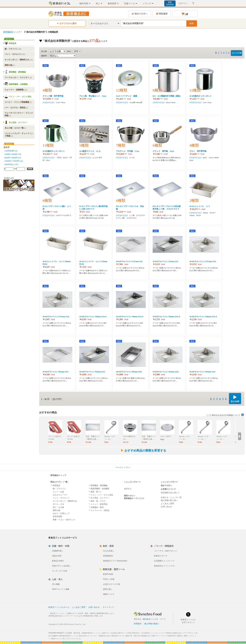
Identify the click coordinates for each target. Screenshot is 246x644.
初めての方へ (140, 14)
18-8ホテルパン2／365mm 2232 (166, 372)
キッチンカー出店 (60, 571)
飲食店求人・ (145, 633)
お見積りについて (168, 489)
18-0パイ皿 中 (166, 436)
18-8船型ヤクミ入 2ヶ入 (90, 151)
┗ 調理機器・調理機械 (98, 486)
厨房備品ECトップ (12, 32)
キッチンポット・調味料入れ (19, 60)
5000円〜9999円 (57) (13, 158)
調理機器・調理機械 (17, 72)
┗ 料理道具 (55, 486)
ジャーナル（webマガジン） (166, 551)
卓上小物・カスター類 (15, 128)
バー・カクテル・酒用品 (16, 108)
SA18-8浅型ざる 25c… (129, 438)
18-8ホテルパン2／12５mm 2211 (129, 261)
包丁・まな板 (58, 507)
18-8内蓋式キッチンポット (201, 96)
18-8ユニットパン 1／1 (200, 206)
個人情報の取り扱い (169, 500)
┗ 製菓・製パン (95, 492)
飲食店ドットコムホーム (59, 607)
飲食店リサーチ (161, 556)
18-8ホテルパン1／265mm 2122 (202, 372)
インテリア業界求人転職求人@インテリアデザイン (176, 633)
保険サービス (109, 594)
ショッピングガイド (169, 482)
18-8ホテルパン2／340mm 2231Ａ (167, 317)
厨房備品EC (108, 556)
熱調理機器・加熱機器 (18, 84)
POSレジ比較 (109, 579)
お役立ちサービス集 (112, 584)
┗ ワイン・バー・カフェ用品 (101, 495)
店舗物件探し (58, 551)
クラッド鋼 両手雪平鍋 (53, 96)
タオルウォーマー (60, 495)
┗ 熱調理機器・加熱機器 (99, 489)
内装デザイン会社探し (61, 566)
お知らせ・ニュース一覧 (171, 497)
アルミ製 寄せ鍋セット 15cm (93, 96)
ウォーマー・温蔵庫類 (16, 90)
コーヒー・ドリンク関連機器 (18, 102)
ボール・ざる (58, 504)
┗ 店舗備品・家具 (96, 507)
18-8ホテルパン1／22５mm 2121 (56, 317)
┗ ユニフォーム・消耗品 (99, 510)
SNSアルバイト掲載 (61, 589)
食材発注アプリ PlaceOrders (115, 561)
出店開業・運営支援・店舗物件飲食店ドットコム (83, 633)
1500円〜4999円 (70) (13, 154)
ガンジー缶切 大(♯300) (55, 438)
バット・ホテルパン (15, 54)
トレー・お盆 (58, 492)
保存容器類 (57, 517)
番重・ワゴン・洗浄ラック (64, 520)
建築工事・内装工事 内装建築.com (138, 636)
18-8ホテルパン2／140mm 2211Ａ (93, 317)
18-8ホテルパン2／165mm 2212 (55, 372)
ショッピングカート (132, 482)
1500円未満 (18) (11, 151)
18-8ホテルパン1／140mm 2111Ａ (130, 317)
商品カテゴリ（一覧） (60, 482)
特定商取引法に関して (170, 493)
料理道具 (13, 43)
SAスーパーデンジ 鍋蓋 (127, 96)
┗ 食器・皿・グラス (97, 501)
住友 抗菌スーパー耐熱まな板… (93, 438)
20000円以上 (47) (11, 164)
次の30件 (236, 53)
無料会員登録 (170, 3)
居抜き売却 (57, 556)
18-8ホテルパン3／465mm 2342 (129, 372)
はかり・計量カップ (61, 513)
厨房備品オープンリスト (134, 498)
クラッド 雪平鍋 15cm (163, 151)
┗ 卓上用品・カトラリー (99, 498)
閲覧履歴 (162, 14)
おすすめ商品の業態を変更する (143, 451)
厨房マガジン (130, 496)
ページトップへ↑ (123, 467)
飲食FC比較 (108, 574)
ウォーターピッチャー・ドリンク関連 (19, 114)
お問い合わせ (166, 507)
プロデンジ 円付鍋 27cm (127, 151)
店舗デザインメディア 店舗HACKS (164, 636)
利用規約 (138, 624)
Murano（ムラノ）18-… (110, 438)
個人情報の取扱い (152, 624)
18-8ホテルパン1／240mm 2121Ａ (203, 317)
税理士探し (108, 589)
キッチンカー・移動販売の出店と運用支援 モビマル (106, 636)
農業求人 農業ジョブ (184, 636)
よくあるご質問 (167, 504)
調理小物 (10, 65)
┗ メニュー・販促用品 (98, 504)
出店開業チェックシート (164, 561)
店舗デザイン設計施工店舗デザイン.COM (116, 633)
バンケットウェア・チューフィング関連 (19, 135)
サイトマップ (108, 607)
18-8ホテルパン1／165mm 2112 (92, 372)
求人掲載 (56, 584)
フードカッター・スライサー (18, 78)
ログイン (128, 489)
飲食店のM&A (58, 561)
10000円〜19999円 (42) (14, 161)
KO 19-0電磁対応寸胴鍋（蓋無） (167, 96)
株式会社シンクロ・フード (154, 619)
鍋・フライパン (13, 49)
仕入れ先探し (109, 551)
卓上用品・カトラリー (18, 122)
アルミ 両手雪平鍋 (198, 151)
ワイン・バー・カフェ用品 (20, 97)
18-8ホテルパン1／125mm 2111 (166, 261)
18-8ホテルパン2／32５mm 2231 (203, 261)
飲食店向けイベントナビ (164, 566)
